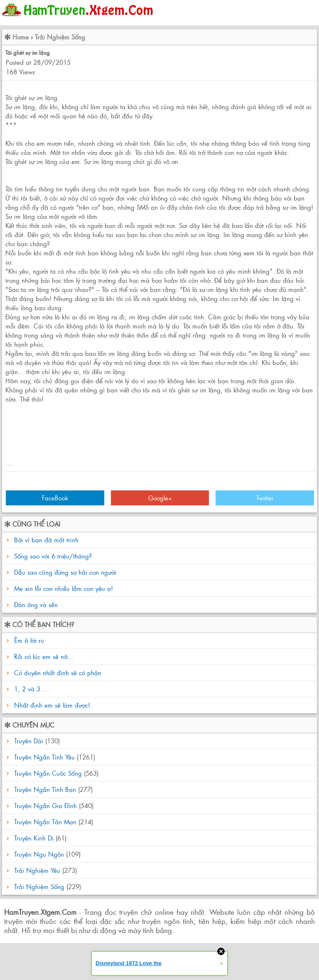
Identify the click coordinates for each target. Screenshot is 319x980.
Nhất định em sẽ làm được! (51, 705)
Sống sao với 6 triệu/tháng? (53, 556)
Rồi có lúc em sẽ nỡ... (43, 656)
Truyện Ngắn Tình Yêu (44, 757)
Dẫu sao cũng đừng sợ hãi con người (65, 572)
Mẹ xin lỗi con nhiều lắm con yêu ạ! (64, 588)
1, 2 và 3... (29, 689)
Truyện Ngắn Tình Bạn (45, 789)
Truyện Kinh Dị (34, 838)
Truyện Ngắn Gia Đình (45, 805)
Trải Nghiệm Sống (60, 37)
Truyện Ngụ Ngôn (39, 854)
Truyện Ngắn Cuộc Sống (48, 773)
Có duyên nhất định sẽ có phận (57, 673)
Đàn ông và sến (36, 604)
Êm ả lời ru (28, 640)
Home (21, 37)
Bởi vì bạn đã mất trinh (46, 540)
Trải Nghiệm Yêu (37, 870)
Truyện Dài (29, 741)
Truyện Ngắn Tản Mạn (45, 822)
